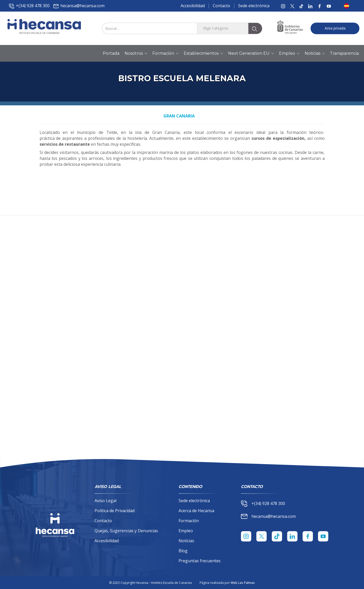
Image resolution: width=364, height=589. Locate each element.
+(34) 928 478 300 (29, 6)
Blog (183, 551)
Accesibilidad (193, 6)
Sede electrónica (254, 6)
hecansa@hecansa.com (79, 6)
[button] (348, 6)
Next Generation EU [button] (251, 53)
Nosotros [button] (136, 53)
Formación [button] (165, 53)
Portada (111, 53)
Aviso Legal (105, 501)
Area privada (335, 28)
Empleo (186, 531)
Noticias (186, 541)
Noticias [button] (315, 53)
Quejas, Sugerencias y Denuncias (126, 531)
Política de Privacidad (115, 511)
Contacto (221, 6)
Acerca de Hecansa (196, 511)
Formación (189, 521)
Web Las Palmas (243, 583)
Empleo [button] (289, 53)
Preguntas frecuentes (200, 561)
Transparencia (344, 53)
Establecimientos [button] (203, 53)
